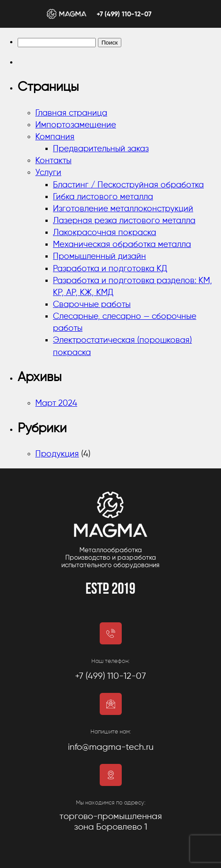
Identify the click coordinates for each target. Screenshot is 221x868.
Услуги (48, 173)
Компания (55, 137)
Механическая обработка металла (122, 245)
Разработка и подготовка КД (110, 269)
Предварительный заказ (101, 149)
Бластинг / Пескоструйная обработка (128, 185)
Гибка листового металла (103, 197)
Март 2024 (56, 403)
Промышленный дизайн (99, 256)
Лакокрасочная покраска (105, 233)
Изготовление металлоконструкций (123, 209)
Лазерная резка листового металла (124, 221)
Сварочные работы (92, 305)
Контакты (53, 161)
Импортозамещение (76, 125)
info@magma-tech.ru (111, 747)
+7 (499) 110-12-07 (124, 14)
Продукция (57, 454)
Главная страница (71, 113)
